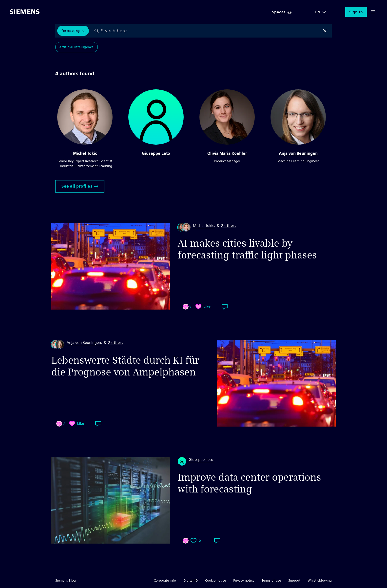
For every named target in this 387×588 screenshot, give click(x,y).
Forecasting (71, 31)
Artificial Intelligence (77, 47)
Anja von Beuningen (298, 153)
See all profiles (80, 186)
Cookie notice (215, 580)
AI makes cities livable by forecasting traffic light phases (247, 249)
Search (97, 31)
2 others (229, 226)
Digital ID (191, 580)
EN (318, 12)
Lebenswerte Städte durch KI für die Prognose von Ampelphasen (125, 366)
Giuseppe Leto (156, 153)
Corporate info (165, 580)
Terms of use (271, 580)
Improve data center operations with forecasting (249, 483)
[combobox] (211, 31)
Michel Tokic (85, 153)
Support (294, 580)
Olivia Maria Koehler (227, 153)
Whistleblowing (320, 580)
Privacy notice (244, 580)
